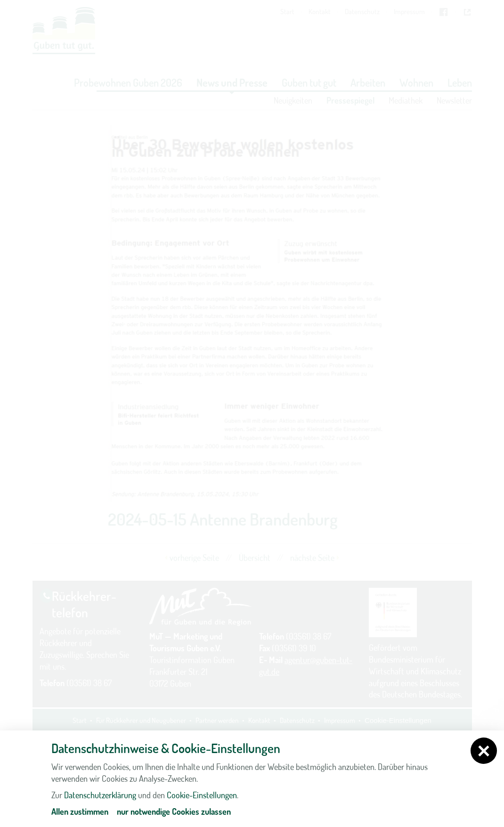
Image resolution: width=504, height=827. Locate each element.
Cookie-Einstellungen (202, 795)
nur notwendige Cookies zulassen (174, 811)
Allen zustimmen (80, 811)
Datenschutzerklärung (100, 795)
